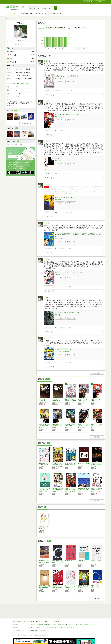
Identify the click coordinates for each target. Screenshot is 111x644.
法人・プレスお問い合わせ (50, 619)
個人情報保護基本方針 (44, 615)
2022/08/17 (69, 362)
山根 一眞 (93, 564)
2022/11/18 (68, 131)
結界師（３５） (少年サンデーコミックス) (69, 114)
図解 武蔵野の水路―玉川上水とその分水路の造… (84, 490)
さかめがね (41, 466)
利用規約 (56, 612)
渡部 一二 (80, 491)
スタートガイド (47, 612)
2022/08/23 (68, 249)
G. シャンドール (43, 491)
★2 (56, 131)
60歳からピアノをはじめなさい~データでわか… (57, 587)
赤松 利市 (80, 589)
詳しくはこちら (14, 156)
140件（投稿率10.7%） (23, 84)
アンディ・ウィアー (44, 402)
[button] (56, 8)
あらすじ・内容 (71, 81)
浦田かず (93, 589)
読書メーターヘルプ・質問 (14, 144)
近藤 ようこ (58, 315)
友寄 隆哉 (93, 466)
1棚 (17, 87)
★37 (56, 362)
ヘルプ (31, 619)
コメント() (61, 91)
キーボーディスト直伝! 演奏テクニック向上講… (70, 465)
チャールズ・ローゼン (83, 466)
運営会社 (32, 615)
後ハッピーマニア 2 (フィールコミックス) (69, 272)
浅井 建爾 (54, 491)
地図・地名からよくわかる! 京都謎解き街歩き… (57, 490)
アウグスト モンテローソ (71, 589)
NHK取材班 (41, 564)
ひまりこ (47, 61)
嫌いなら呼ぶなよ (69, 561)
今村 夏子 (80, 564)
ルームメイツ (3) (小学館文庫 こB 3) (67, 313)
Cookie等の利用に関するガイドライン (63, 615)
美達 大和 (41, 589)
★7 (56, 287)
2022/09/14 (69, 213)
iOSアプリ (43, 622)
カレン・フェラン (95, 491)
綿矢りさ (67, 564)
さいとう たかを (59, 238)
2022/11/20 (69, 91)
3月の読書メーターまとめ (21, 44)
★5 (56, 249)
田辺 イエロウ (68, 428)
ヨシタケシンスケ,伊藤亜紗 (62, 351)
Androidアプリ (34, 622)
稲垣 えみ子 (58, 161)
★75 (56, 174)
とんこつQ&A (81, 561)
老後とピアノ (59, 158)
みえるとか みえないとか (63, 349)
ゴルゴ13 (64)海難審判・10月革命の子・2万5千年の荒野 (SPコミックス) (78, 235)
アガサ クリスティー (57, 564)
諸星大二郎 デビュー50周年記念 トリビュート (70, 76)
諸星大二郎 (58, 78)
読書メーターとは (34, 612)
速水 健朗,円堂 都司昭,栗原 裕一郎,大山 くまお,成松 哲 (58, 466)
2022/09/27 (69, 174)
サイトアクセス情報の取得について (86, 615)
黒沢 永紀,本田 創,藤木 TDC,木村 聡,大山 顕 (71, 491)
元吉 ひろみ (55, 589)
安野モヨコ (58, 274)
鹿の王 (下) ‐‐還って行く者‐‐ (64, 197)
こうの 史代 (42, 530)
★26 (56, 91)
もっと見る (81, 49)
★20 (56, 213)
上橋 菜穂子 (58, 200)
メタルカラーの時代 (96, 561)
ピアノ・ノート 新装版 (84, 463)
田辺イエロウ (59, 117)
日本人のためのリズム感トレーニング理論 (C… (97, 465)
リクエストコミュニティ (67, 619)
